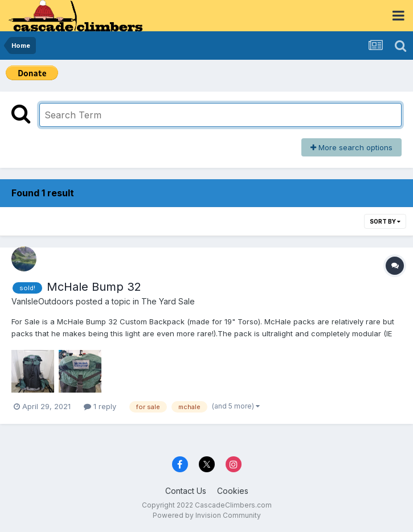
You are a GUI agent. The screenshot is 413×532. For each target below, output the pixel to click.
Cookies (233, 491)
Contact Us (186, 491)
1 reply (100, 406)
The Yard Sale (168, 301)
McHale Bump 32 (94, 287)
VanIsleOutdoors (42, 301)
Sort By (385, 221)
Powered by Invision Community (207, 515)
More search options (351, 147)
